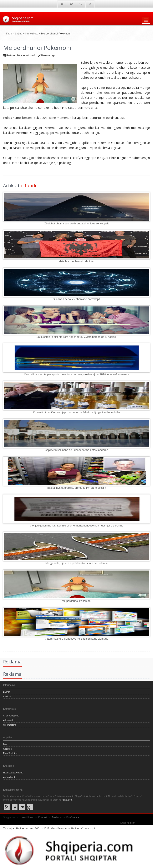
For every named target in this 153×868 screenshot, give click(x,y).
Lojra (6, 744)
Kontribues (27, 817)
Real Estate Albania (13, 773)
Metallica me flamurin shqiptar (76, 261)
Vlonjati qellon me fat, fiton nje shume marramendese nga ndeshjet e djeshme (76, 526)
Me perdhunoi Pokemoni (76, 601)
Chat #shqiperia (11, 716)
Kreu (9, 34)
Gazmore (8, 749)
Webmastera (10, 725)
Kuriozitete (32, 34)
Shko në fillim (128, 823)
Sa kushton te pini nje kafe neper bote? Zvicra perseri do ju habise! (76, 337)
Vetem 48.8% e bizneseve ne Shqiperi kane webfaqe (76, 639)
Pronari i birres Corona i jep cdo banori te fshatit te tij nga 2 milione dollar (76, 412)
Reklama (57, 817)
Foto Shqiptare (11, 753)
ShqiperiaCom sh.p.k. (83, 828)
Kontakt (43, 817)
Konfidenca (73, 817)
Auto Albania (10, 777)
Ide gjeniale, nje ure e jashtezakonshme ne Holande (76, 563)
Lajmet (7, 692)
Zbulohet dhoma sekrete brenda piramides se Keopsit (76, 223)
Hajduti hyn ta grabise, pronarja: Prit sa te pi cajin (76, 488)
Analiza (7, 696)
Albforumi (8, 720)
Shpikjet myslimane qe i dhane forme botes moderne (77, 450)
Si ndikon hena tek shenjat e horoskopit (76, 299)
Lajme (19, 34)
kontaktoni (67, 800)
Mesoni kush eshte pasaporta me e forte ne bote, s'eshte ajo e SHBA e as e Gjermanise (76, 374)
